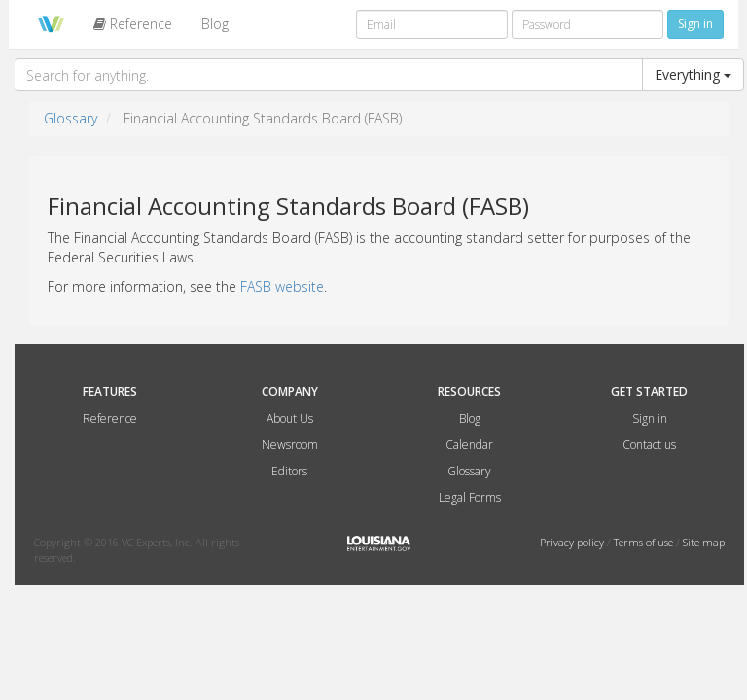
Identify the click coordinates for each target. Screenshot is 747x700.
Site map (704, 542)
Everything (693, 74)
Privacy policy (573, 542)
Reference (133, 24)
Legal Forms (470, 497)
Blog (215, 24)
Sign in (650, 419)
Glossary (71, 118)
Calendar (469, 445)
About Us (290, 419)
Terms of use (645, 542)
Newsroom (290, 445)
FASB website (282, 286)
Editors (289, 471)
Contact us (649, 445)
